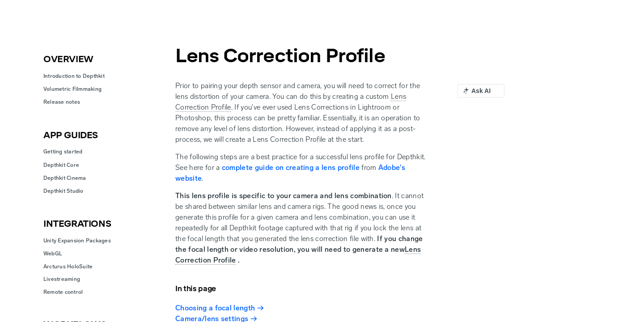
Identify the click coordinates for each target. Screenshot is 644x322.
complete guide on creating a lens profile (291, 167)
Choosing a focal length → (220, 308)
